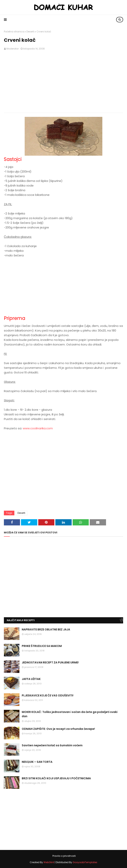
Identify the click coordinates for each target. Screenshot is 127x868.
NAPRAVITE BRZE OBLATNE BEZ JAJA (46, 629)
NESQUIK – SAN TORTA (37, 762)
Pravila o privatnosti (64, 856)
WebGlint (49, 862)
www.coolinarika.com (38, 428)
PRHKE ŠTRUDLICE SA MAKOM (42, 646)
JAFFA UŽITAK (31, 679)
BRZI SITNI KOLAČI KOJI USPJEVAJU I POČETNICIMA (56, 778)
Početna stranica (14, 32)
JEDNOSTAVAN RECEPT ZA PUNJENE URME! (50, 662)
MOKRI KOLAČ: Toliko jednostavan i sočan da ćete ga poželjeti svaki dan (70, 714)
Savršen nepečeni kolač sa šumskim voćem (52, 745)
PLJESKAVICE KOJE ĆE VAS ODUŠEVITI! (48, 695)
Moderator (13, 49)
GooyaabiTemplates (85, 862)
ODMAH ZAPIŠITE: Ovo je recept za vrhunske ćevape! (58, 729)
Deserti (30, 32)
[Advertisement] (63, 82)
